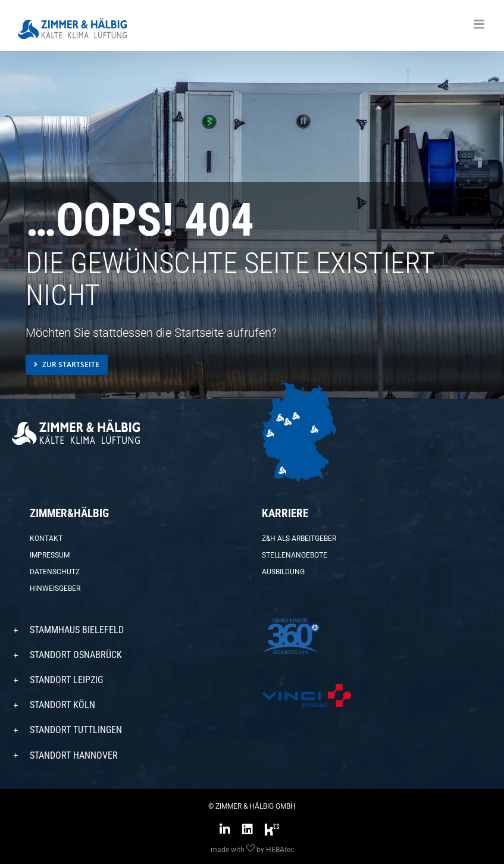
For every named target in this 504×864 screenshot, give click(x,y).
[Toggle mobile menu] (480, 24)
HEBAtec (280, 850)
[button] (127, 630)
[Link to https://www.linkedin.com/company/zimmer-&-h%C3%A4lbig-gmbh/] (248, 829)
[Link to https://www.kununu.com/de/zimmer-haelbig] (272, 829)
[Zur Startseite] (67, 365)
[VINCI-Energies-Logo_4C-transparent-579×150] (306, 688)
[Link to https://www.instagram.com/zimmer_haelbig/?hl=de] (225, 829)
